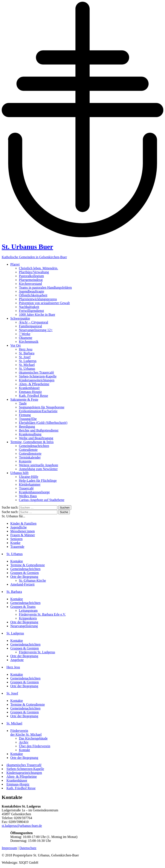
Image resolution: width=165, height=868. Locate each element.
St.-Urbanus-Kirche (32, 580)
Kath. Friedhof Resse (34, 396)
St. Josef (25, 357)
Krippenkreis (28, 618)
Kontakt (24, 750)
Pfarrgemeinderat (31, 280)
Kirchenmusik (29, 342)
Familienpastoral (31, 326)
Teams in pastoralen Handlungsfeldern (45, 288)
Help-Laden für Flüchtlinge (38, 481)
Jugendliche (18, 527)
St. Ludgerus (28, 361)
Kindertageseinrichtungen (37, 380)
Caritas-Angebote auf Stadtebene (42, 500)
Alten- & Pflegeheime (34, 384)
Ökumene (26, 338)
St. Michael (27, 365)
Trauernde (17, 547)
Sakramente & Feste (24, 399)
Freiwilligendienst (31, 311)
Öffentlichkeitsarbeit (33, 295)
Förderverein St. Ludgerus (37, 652)
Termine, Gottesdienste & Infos (32, 442)
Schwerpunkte (20, 318)
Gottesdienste (28, 450)
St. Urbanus (27, 369)
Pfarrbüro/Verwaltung (34, 272)
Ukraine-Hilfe (29, 477)
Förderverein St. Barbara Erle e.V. (42, 614)
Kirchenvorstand (30, 284)
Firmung (25, 415)
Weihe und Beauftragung (36, 438)
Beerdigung (27, 426)
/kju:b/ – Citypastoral (34, 322)
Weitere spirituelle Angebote (39, 465)
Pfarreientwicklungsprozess (38, 299)
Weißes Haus (28, 496)
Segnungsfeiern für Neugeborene (42, 407)
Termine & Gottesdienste (28, 565)
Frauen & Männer (23, 535)
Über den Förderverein (35, 746)
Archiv (24, 742)
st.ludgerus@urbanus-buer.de (22, 826)
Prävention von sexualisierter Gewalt (44, 303)
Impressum (9, 848)
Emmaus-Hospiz (30, 392)
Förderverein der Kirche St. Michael (26, 733)
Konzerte (25, 461)
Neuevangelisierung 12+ (36, 330)
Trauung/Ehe (28, 419)
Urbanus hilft (19, 473)
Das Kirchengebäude (33, 738)
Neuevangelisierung (24, 626)
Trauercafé (26, 488)
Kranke (15, 543)
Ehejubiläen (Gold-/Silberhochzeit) (43, 423)
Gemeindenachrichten (34, 446)
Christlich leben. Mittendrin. (38, 268)
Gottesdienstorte (30, 454)
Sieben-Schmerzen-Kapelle (38, 376)
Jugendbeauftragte (31, 291)
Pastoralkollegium (31, 276)
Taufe (23, 403)
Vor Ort (15, 345)
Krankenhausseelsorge (34, 492)
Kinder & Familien (23, 523)
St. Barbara (27, 353)
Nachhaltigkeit (29, 307)
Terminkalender (30, 457)
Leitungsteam (28, 611)
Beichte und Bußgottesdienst (39, 430)
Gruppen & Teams (23, 607)
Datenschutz (28, 848)
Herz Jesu (26, 349)
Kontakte (17, 561)
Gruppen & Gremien (24, 573)
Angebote (17, 660)
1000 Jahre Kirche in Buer (37, 315)
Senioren (16, 539)
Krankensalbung (30, 434)
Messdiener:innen (23, 531)
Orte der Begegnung (24, 577)
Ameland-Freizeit (22, 584)
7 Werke (25, 334)
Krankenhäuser (29, 388)
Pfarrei (15, 264)
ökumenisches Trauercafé (36, 372)
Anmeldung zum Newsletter (38, 469)
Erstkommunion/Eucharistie (38, 411)
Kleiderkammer (30, 484)
